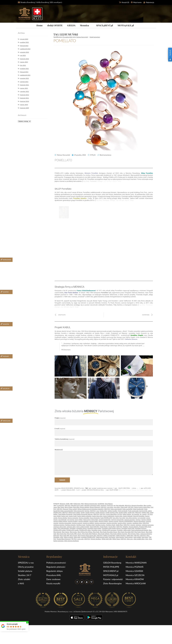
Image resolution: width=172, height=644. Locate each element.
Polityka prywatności (56, 563)
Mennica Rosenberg (139, 521)
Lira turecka (71, 520)
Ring (150, 530)
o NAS (21, 583)
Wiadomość (59, 450)
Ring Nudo (96, 532)
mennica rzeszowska (65, 523)
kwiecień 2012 (24, 95)
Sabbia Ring (130, 535)
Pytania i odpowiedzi (113, 579)
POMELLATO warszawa (109, 530)
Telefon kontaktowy (64, 439)
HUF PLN (103, 514)
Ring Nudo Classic (140, 532)
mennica (138, 520)
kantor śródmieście (109, 516)
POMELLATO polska (60, 530)
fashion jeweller (112, 511)
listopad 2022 (24, 46)
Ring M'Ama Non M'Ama (85, 532)
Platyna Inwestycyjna (91, 504)
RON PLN (56, 535)
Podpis (60, 418)
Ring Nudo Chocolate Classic (109, 532)
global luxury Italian (74, 512)
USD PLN (87, 539)
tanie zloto (145, 537)
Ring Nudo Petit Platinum (90, 534)
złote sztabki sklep (139, 539)
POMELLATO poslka (73, 530)
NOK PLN (127, 525)
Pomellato (73, 528)
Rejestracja (150, 2)
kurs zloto (122, 518)
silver (62, 537)
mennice (129, 523)
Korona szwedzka (84, 518)
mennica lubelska (83, 521)
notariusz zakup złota (60, 527)
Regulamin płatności (56, 567)
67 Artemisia (60, 505)
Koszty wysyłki (53, 583)
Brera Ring (76, 507)
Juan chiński (57, 516)
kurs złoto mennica (132, 518)
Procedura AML (54, 575)
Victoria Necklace (96, 539)
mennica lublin (94, 521)
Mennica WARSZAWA (136, 563)
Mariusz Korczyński (82, 37)
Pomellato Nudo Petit (128, 528)
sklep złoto (77, 537)
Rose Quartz (74, 535)
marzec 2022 (24, 62)
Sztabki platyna (25, 571)
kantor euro (65, 516)
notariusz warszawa (148, 525)
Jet (141, 514)
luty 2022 (23, 65)
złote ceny (130, 539)
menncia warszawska (117, 520)
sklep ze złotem (69, 537)
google (83, 512)
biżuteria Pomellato (137, 505)
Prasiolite (120, 530)
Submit (62, 480)
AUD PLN (110, 505)
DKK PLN (107, 509)
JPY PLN (150, 514)
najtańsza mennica (59, 525)
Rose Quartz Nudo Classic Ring (87, 535)
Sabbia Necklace (121, 535)
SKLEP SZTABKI (114, 490)
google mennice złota (112, 512)
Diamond (66, 509)
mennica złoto (122, 523)
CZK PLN (59, 509)
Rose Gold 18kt (65, 535)
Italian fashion (127, 514)
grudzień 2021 (24, 69)
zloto (147, 539)
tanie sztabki (137, 537)
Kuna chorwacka (95, 518)
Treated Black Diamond (64, 539)
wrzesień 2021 (24, 78)
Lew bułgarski (62, 520)
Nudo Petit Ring (94, 527)
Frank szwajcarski (133, 511)
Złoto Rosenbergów (112, 583)
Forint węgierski (123, 511)
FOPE (68, 504)
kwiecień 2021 (24, 85)
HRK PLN (96, 514)
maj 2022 (23, 55)
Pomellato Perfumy (141, 528)
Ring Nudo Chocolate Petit (126, 532)
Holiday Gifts (145, 512)
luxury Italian (79, 520)
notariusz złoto (71, 527)
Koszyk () (125, 2)
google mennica (90, 512)
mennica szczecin (77, 523)
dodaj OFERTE (55, 25)
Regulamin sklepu (55, 571)
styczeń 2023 (24, 39)
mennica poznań (113, 521)
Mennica (84, 25)
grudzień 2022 (24, 42)
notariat (133, 525)
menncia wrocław (130, 520)
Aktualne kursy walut (77, 505)
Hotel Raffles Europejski (65, 514)
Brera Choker (69, 507)
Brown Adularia (85, 507)
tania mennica (120, 537)
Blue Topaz (61, 507)
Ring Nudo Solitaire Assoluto (119, 534)
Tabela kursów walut (102, 537)
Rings (138, 534)
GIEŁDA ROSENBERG (67, 488)
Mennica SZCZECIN (135, 575)
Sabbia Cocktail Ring (109, 535)
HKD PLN (138, 512)
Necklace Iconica (100, 525)
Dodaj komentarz (95, 37)
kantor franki (73, 516)
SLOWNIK (101, 504)
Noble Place (119, 525)
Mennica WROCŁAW (136, 583)
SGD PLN (143, 535)
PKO (82, 504)
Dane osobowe (53, 579)
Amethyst (103, 505)
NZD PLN (119, 527)
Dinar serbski (73, 509)
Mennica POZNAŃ (134, 567)
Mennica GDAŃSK (134, 571)
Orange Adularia (134, 527)
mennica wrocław (112, 523)
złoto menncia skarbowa (71, 541)
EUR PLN (93, 511)
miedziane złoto (137, 523)
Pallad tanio (77, 504)
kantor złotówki (128, 516)
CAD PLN (103, 507)
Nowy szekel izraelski (83, 527)
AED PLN (68, 505)
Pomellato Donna (82, 528)
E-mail (60, 429)
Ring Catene (66, 532)
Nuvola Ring (112, 527)
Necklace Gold (90, 525)
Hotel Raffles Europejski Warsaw (83, 514)
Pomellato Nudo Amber (94, 528)
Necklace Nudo (111, 525)
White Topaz (116, 539)
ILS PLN (120, 514)
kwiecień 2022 (24, 59)
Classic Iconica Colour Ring (142, 507)
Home (40, 25)
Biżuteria (63, 504)
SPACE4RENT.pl (105, 25)
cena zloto (117, 507)
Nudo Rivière (104, 527)
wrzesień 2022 (24, 52)
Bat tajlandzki (120, 505)
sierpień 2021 (24, 82)
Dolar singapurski (79, 511)
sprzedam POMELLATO (88, 537)
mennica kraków (73, 521)
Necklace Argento (70, 525)
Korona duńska (63, 518)
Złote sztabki (24, 579)
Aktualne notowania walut (92, 505)
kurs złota (116, 518)
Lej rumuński (142, 518)
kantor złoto (119, 516)
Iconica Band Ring (111, 514)
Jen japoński (135, 514)
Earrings (87, 511)
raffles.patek (127, 530)
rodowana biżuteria (146, 534)
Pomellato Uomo (97, 530)
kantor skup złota (97, 516)
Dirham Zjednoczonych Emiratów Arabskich (91, 509)
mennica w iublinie (88, 523)
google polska (123, 512)
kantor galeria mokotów (84, 516)
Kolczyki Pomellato (139, 516)
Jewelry (144, 514)
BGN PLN (128, 505)
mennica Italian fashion (60, 521)
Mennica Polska (103, 521)
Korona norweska (73, 518)
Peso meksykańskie (63, 528)
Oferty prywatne (26, 567)
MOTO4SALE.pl (126, 25)
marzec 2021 (24, 88)
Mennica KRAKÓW (135, 579)
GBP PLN (65, 512)
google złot (131, 512)
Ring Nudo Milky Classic (74, 534)
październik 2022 (25, 49)
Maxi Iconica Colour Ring (91, 520)
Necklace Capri (81, 525)
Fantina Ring (103, 511)
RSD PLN (100, 535)
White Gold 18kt (107, 539)
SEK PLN (137, 535)
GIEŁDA (71, 25)
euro (98, 511)
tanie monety (129, 537)
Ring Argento (57, 532)
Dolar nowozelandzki (67, 511)
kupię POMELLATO (106, 518)
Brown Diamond (95, 507)
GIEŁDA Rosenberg (112, 563)
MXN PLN (146, 523)
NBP (71, 504)
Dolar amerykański (116, 509)
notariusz (138, 525)
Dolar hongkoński (138, 509)
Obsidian (125, 527)
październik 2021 (25, 75)
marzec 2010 (24, 105)
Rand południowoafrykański (140, 530)
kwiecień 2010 (24, 101)
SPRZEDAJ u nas (26, 563)
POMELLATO (65, 41)
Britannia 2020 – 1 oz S (73, 490)
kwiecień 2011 (24, 98)
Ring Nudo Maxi (62, 534)
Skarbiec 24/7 (25, 575)
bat (115, 505)
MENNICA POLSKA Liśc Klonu (95, 490)
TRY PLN (74, 539)
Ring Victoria (132, 534)
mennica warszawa (100, 523)
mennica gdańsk (146, 520)
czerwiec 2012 (24, 91)
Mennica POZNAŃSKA (126, 521)
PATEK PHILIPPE (111, 567)
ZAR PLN (123, 539)
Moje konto (137, 2)
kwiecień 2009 (24, 108)
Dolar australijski (127, 509)
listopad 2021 (24, 72)
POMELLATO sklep (85, 530)
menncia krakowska (105, 520)
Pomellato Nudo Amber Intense (111, 528)
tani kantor (112, 537)
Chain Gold (124, 507)
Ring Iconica (73, 532)
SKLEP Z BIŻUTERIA (124, 488)
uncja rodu (80, 539)
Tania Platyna (109, 504)
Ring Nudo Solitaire (104, 534)
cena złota (110, 507)
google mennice (100, 512)
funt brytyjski (143, 511)
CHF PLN (130, 507)
